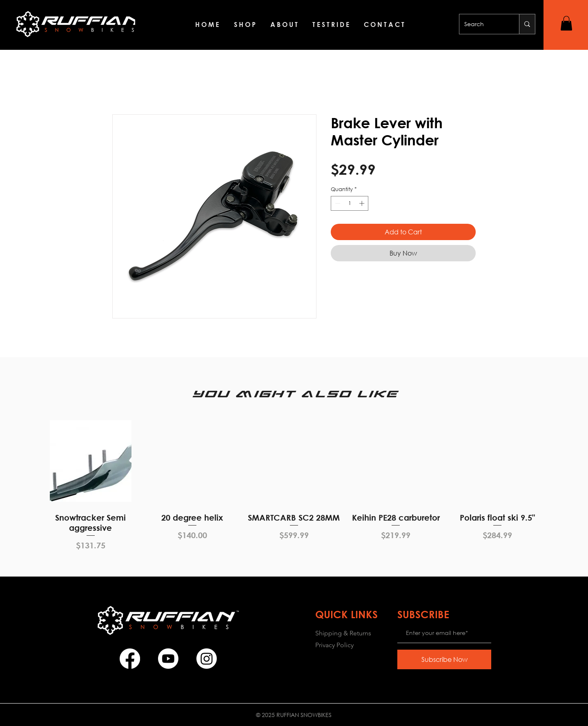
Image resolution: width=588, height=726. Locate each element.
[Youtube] (168, 659)
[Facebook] (130, 659)
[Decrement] (337, 203)
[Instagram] (207, 659)
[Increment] (363, 203)
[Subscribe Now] (444, 659)
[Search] (483, 24)
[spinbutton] (350, 203)
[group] (294, 484)
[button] (566, 23)
